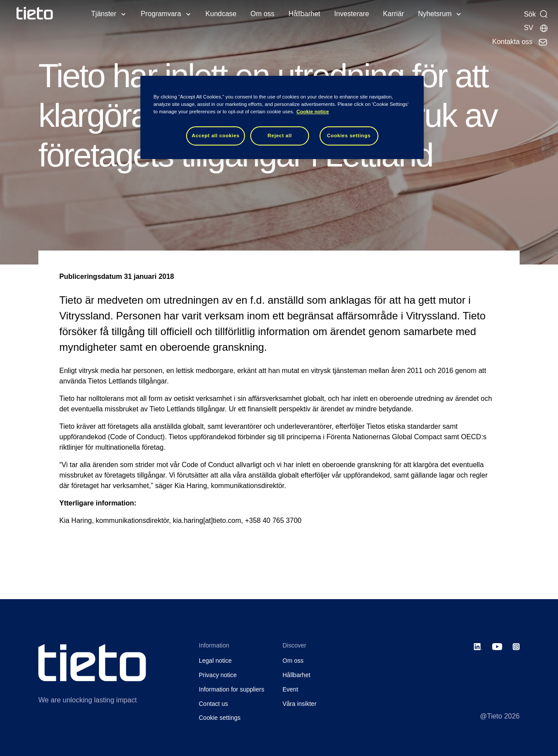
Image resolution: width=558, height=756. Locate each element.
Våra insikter (299, 704)
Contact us (213, 704)
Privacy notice (218, 675)
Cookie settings (220, 718)
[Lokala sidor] (536, 28)
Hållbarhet (305, 14)
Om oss (263, 14)
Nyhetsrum (435, 14)
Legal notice (215, 661)
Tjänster (104, 14)
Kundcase (221, 14)
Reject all (280, 136)
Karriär (394, 14)
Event (290, 689)
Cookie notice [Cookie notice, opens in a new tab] (313, 112)
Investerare (352, 14)
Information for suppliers (231, 689)
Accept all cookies (216, 136)
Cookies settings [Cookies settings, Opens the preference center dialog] (349, 136)
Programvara (161, 14)
